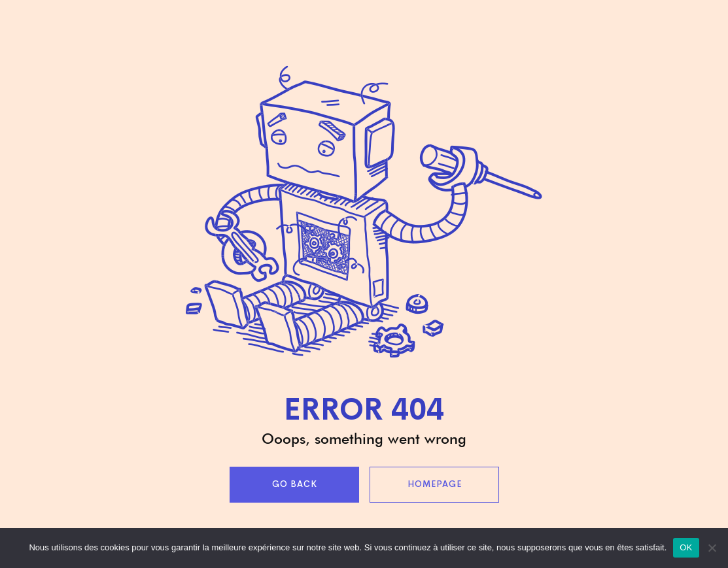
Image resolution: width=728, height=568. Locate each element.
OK (686, 547)
